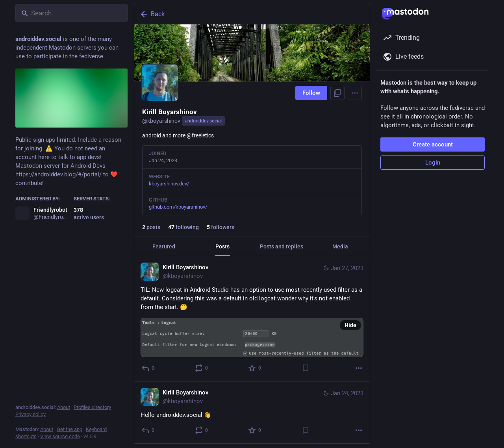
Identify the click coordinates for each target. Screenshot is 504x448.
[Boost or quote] (202, 368)
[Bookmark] (306, 368)
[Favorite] (255, 368)
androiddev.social (203, 121)
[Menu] (355, 93)
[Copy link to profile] (337, 93)
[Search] (71, 13)
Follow (311, 93)
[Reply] (148, 368)
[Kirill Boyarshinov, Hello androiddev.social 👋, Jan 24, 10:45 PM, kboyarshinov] (252, 413)
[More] (359, 368)
